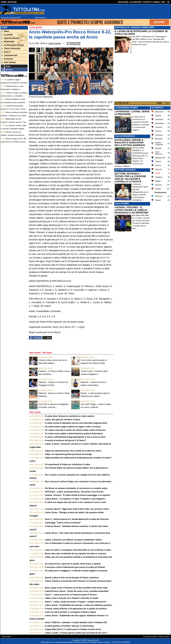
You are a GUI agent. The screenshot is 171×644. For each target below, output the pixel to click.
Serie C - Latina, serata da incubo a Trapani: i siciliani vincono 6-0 (76, 602)
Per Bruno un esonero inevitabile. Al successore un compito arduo (76, 488)
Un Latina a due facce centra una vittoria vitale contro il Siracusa (75, 430)
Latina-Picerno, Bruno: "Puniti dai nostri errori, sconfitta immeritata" (77, 591)
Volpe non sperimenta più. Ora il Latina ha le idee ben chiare (73, 451)
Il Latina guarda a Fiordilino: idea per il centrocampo (69, 626)
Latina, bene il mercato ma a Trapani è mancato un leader (72, 598)
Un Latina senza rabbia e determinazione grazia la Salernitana (74, 434)
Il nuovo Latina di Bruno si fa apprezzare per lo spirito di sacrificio (76, 609)
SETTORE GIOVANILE (125, 170)
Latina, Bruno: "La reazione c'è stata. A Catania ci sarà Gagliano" (75, 499)
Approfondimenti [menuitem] (11, 38)
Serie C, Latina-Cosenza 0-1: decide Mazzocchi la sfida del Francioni (77, 519)
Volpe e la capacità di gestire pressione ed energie (69, 454)
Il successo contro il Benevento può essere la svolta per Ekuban (75, 567)
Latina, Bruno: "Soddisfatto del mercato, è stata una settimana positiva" (79, 605)
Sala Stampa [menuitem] (9, 62)
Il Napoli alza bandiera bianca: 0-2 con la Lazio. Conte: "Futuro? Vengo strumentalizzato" (14, 109)
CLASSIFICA (157, 108)
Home (4, 27)
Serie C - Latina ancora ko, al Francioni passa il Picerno (71, 595)
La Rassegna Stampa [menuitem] (13, 45)
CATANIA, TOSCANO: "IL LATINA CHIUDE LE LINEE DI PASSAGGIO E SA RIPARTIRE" (132, 210)
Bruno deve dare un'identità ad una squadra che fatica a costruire (76, 554)
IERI (167, 103)
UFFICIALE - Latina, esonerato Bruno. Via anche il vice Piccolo (74, 492)
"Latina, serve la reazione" (63, 523)
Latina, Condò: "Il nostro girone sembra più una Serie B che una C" (76, 633)
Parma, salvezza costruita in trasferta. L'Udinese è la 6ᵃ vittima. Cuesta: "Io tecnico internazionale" (14, 115)
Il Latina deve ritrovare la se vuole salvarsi (70, 416)
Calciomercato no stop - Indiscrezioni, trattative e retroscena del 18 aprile (12, 89)
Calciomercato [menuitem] (10, 55)
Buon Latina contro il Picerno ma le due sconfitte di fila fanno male (76, 588)
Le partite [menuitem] (7, 35)
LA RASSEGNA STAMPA (126, 108)
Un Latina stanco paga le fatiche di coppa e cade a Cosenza (73, 427)
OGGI (159, 103)
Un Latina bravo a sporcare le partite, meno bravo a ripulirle (73, 564)
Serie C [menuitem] (6, 52)
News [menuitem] (5, 31)
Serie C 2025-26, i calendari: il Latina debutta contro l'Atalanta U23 (76, 622)
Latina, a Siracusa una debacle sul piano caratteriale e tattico (73, 540)
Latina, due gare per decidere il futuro (63, 420)
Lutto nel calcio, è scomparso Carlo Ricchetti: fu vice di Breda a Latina (78, 550)
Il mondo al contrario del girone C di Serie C (65, 440)
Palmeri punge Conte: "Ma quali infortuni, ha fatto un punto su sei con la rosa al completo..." (14, 142)
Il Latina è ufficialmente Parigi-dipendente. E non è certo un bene (75, 437)
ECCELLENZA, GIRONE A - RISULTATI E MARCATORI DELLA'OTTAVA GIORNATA (130, 143)
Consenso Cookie (150, 636)
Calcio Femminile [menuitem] (11, 49)
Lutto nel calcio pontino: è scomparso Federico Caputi (70, 612)
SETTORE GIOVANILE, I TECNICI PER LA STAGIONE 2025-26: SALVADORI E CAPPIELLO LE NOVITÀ (130, 178)
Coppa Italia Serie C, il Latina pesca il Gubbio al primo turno (73, 629)
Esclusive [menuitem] (7, 59)
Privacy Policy (164, 636)
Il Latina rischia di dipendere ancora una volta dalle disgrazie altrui (76, 423)
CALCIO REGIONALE (125, 136)
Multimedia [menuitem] (8, 42)
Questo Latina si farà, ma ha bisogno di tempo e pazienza (72, 578)
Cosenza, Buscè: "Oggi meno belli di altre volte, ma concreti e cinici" (77, 509)
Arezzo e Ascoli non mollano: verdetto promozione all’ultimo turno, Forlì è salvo (12, 135)
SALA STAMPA (122, 204)
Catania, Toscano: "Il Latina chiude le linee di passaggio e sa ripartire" (78, 495)
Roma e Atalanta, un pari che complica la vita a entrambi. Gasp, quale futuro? (13, 102)
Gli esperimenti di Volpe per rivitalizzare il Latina (68, 464)
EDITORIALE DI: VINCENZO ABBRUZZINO (135, 27)
